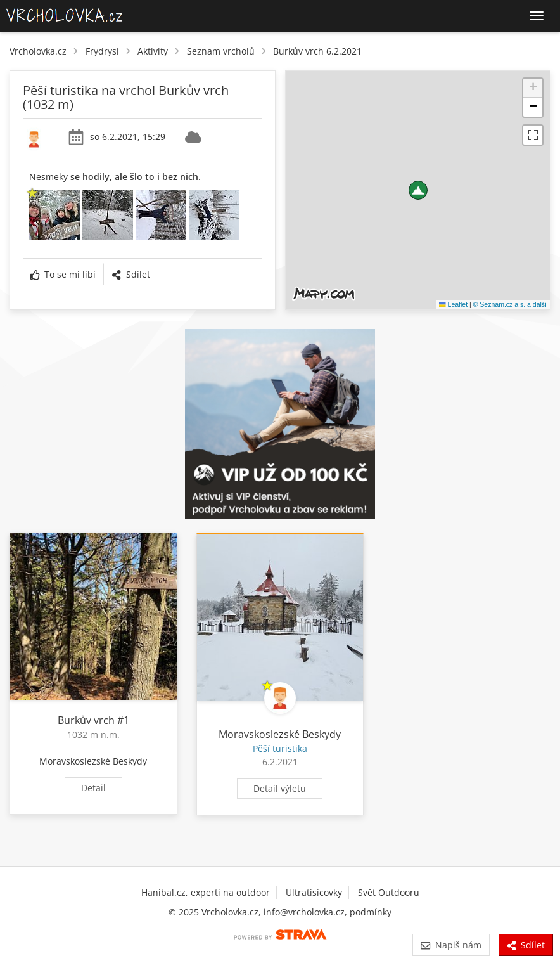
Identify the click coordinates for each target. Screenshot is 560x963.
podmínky (371, 912)
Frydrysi (102, 51)
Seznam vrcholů (221, 51)
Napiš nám (451, 945)
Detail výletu (280, 788)
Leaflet (453, 304)
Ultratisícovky (314, 892)
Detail (93, 788)
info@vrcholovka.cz (304, 912)
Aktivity (153, 51)
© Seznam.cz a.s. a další (510, 304)
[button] (418, 190)
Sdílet (130, 274)
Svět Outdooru (389, 892)
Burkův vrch (86, 720)
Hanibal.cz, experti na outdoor (206, 892)
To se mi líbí (63, 274)
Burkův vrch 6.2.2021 (317, 51)
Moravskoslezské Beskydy (93, 761)
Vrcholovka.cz (38, 51)
